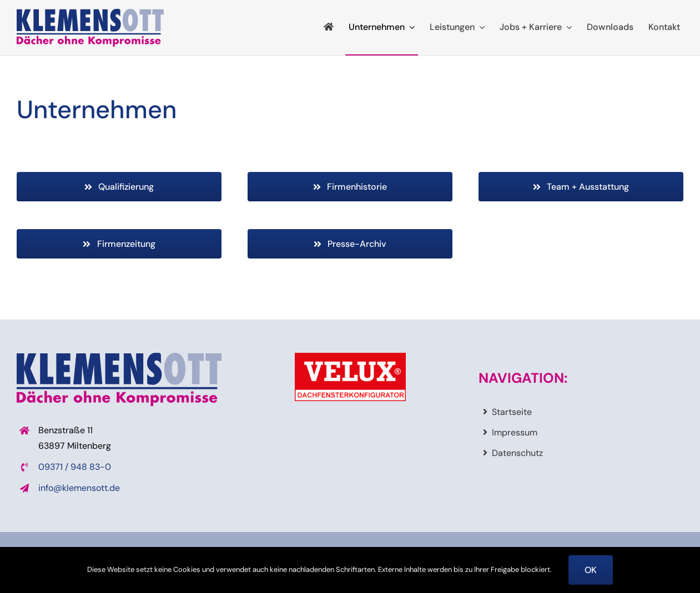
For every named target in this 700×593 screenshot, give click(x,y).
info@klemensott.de (79, 488)
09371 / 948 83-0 (75, 467)
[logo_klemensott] (90, 13)
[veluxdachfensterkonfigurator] (350, 357)
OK (591, 570)
